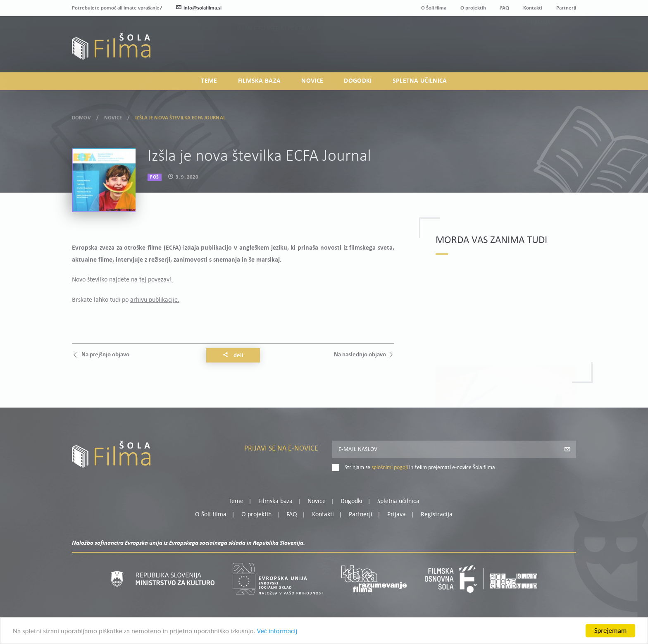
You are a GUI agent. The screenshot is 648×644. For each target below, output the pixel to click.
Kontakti (533, 8)
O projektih (473, 8)
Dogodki (358, 81)
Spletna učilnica (420, 81)
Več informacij (277, 633)
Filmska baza (260, 81)
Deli (233, 355)
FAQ (505, 8)
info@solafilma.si (199, 8)
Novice (312, 81)
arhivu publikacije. (155, 300)
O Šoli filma (434, 8)
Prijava (525, 50)
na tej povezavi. (152, 280)
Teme (209, 81)
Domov (81, 116)
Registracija (562, 50)
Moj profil (534, 40)
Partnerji (566, 8)
